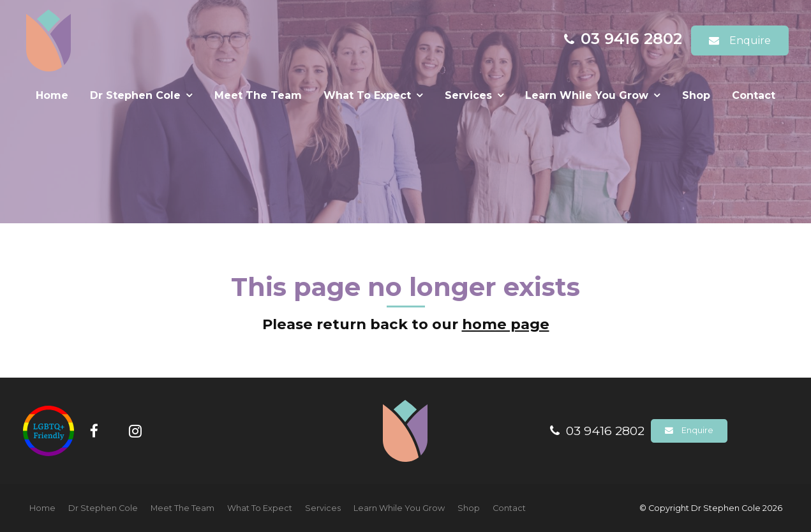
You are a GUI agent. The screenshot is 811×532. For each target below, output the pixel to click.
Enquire (750, 41)
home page (506, 324)
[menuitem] (42, 508)
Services (468, 95)
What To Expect (367, 95)
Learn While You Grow (587, 95)
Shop (696, 95)
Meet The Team (258, 95)
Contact (754, 95)
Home (52, 95)
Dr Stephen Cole (135, 95)
